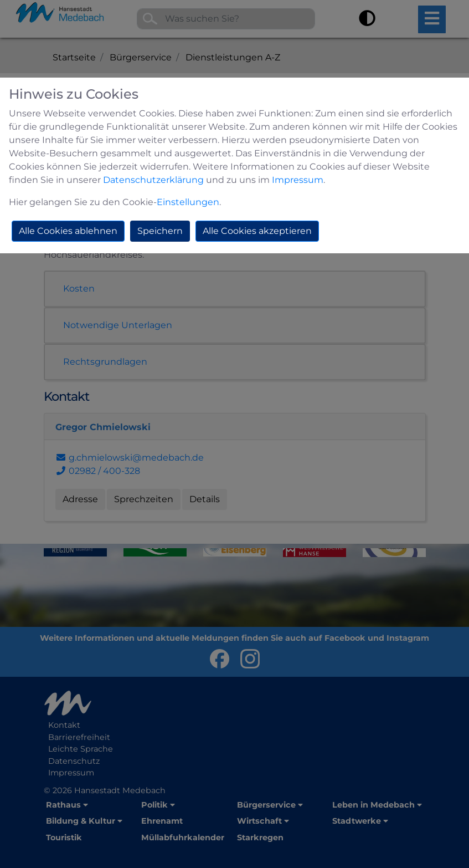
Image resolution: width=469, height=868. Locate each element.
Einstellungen (188, 202)
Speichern (160, 231)
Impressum (298, 180)
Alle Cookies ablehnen (68, 231)
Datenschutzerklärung (153, 180)
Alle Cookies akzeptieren (257, 231)
